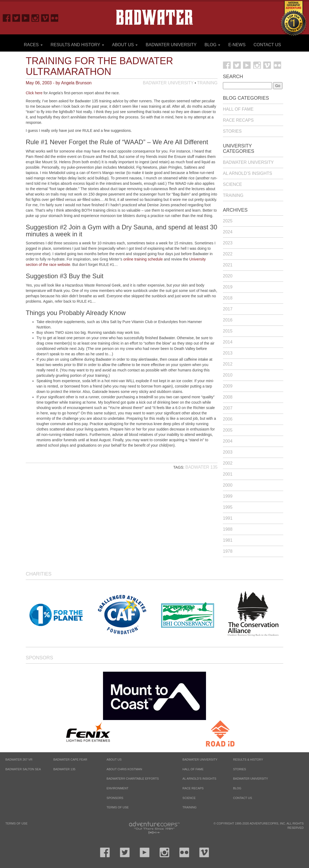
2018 (228, 298)
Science (232, 184)
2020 (228, 276)
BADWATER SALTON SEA (23, 769)
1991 (228, 518)
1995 (228, 507)
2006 (228, 419)
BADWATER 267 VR (19, 759)
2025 (228, 221)
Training (207, 83)
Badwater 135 (201, 467)
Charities (39, 574)
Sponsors (39, 658)
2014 (228, 342)
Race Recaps (238, 120)
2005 (228, 430)
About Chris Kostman (124, 769)
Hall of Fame (238, 109)
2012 (228, 364)
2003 (228, 452)
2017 (228, 309)
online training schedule (143, 259)
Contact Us (267, 45)
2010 (228, 375)
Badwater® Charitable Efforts (133, 779)
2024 (228, 232)
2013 (228, 353)
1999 (228, 496)
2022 (228, 254)
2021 (228, 265)
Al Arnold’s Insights (247, 173)
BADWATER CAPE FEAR (70, 759)
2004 (228, 441)
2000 (228, 485)
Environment (117, 788)
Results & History (248, 759)
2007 (228, 408)
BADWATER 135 (65, 769)
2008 (228, 397)
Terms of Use (118, 807)
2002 (228, 463)
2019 (228, 287)
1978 (228, 551)
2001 (228, 474)
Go (278, 86)
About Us (125, 45)
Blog (213, 45)
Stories (232, 131)
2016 (228, 320)
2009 (228, 386)
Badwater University (171, 45)
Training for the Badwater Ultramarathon (99, 66)
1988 (228, 529)
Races (33, 45)
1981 (228, 540)
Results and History (77, 45)
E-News (237, 45)
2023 (228, 243)
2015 (228, 331)
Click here (34, 93)
